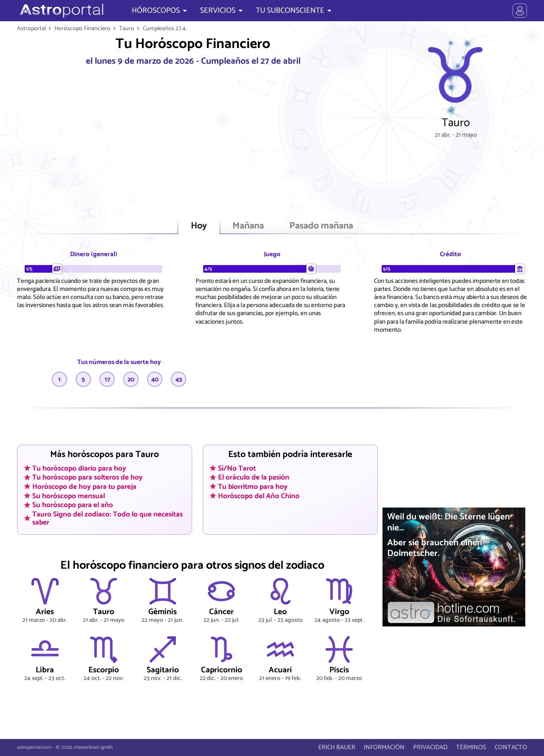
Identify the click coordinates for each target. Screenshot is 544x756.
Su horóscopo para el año (73, 505)
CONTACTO (511, 747)
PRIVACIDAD (430, 747)
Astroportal (31, 28)
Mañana (248, 226)
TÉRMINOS (471, 747)
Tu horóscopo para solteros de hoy (88, 477)
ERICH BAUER (337, 747)
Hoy (199, 226)
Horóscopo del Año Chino (259, 496)
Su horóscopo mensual (69, 496)
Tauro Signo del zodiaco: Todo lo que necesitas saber (108, 518)
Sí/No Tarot (237, 468)
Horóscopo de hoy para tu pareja (84, 486)
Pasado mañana (321, 226)
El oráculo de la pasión (254, 477)
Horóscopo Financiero (82, 28)
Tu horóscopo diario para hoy (79, 468)
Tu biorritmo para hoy (253, 486)
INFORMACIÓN (384, 747)
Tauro (127, 28)
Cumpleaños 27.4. (165, 28)
